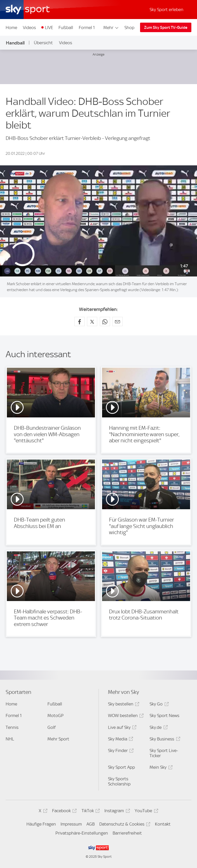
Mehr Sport (58, 739)
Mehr (111, 28)
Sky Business (164, 740)
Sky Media (120, 740)
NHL (10, 739)
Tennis (12, 727)
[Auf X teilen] (92, 321)
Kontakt (163, 824)
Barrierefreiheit (127, 833)
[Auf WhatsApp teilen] (105, 321)
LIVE (49, 28)
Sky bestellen (123, 705)
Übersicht (43, 43)
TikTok (90, 812)
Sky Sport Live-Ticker (164, 753)
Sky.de (158, 728)
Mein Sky (160, 768)
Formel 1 (87, 28)
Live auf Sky (121, 728)
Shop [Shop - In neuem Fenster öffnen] (129, 28)
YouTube (146, 812)
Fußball (66, 28)
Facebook (64, 812)
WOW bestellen (125, 716)
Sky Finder (120, 751)
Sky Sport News (164, 715)
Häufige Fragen (41, 824)
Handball (15, 43)
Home (11, 28)
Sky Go (158, 705)
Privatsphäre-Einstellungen (82, 833)
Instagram (116, 812)
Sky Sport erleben (166, 10)
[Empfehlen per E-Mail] (117, 321)
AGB (91, 824)
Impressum (71, 824)
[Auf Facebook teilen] (80, 321)
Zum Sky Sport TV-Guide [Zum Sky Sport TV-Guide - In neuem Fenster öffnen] (166, 28)
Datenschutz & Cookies (124, 825)
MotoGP (56, 715)
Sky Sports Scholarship (119, 781)
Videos (29, 28)
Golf (52, 727)
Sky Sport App (121, 767)
